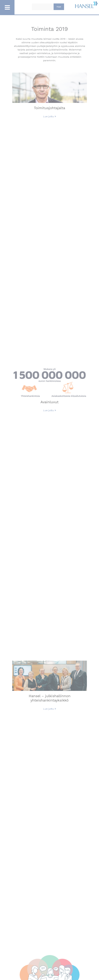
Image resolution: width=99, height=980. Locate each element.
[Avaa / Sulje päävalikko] (7, 7)
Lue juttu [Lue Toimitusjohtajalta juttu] (50, 116)
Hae (59, 7)
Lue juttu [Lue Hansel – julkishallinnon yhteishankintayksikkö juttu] (50, 709)
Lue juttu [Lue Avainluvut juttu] (50, 410)
